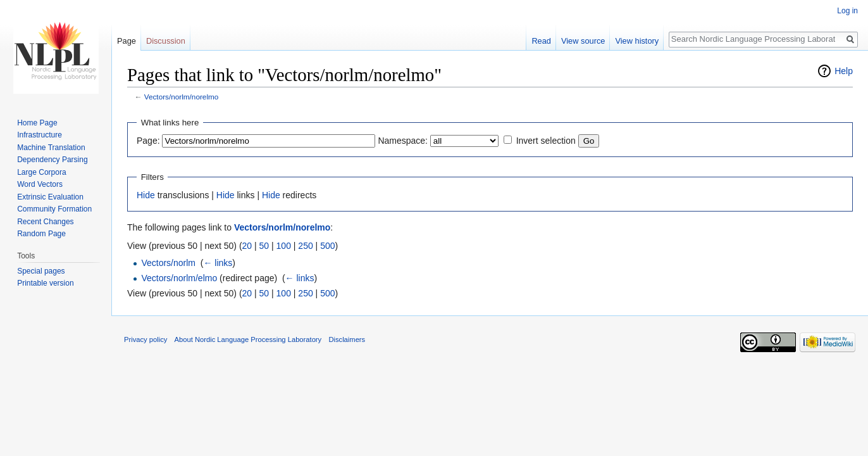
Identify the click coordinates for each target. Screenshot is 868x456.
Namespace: (403, 141)
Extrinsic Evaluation (50, 197)
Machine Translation (51, 148)
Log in (847, 11)
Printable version (45, 283)
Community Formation (54, 209)
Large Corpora (41, 172)
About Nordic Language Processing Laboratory (248, 339)
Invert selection (546, 141)
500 (327, 246)
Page (127, 41)
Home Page (37, 123)
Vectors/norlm (168, 263)
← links (218, 263)
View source (583, 41)
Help (844, 71)
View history (637, 41)
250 (305, 246)
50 (264, 246)
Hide (146, 195)
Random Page (41, 234)
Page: (148, 141)
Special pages (41, 271)
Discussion (166, 41)
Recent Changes (45, 222)
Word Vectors (40, 184)
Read (541, 41)
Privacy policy (146, 339)
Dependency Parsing (52, 160)
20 (247, 246)
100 (284, 246)
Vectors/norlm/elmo (179, 278)
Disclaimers (347, 339)
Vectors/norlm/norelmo (182, 97)
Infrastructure (40, 135)
